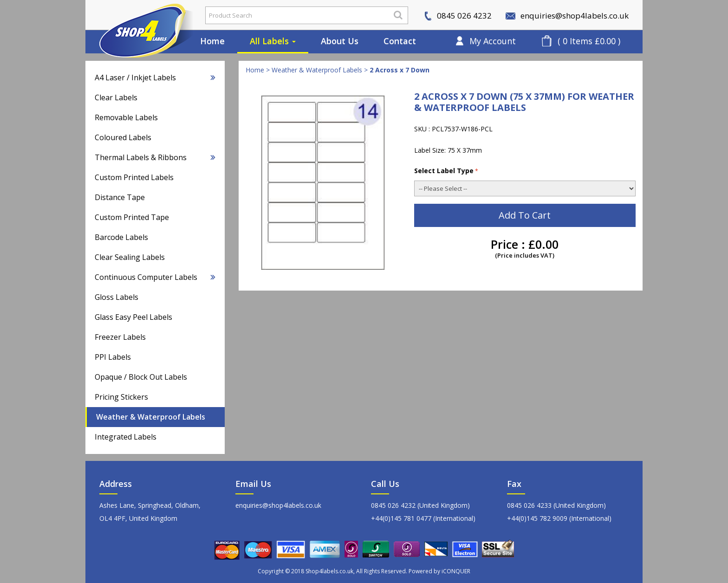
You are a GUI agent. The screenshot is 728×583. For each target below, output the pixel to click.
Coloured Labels (123, 137)
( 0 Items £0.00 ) (589, 41)
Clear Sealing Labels (130, 257)
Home (212, 41)
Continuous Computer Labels (155, 277)
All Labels (273, 41)
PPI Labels (113, 357)
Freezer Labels (120, 337)
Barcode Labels (121, 237)
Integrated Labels (126, 437)
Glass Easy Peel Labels (133, 317)
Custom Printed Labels (134, 177)
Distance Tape (120, 197)
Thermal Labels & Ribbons (155, 157)
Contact (400, 41)
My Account (493, 41)
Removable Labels (126, 117)
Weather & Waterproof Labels (151, 417)
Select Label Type (446, 171)
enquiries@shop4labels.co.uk (567, 16)
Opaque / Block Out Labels (141, 377)
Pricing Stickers (121, 397)
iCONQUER (456, 571)
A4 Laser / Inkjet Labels (155, 78)
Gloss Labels (117, 297)
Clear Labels (116, 97)
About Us (340, 41)
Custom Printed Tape (132, 217)
